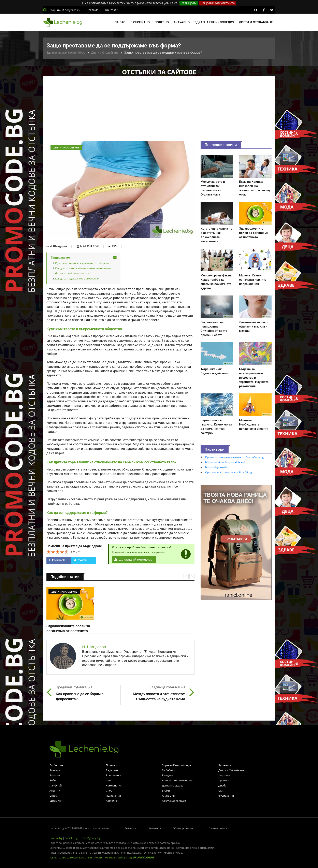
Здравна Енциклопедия (177, 765)
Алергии (55, 791)
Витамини (56, 801)
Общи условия (183, 828)
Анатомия (168, 796)
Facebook (57, 560)
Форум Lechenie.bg (174, 801)
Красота (223, 780)
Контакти (112, 10)
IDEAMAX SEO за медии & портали (71, 857)
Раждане (168, 775)
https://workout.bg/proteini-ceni (225, 462)
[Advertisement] (159, 110)
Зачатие (55, 775)
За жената (225, 765)
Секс (109, 780)
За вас (120, 22)
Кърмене (224, 775)
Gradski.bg (56, 838)
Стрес (53, 796)
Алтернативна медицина (178, 780)
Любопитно (140, 22)
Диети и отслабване (256, 22)
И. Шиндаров (59, 246)
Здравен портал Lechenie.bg (66, 53)
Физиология (226, 796)
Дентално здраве (173, 785)
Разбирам (189, 3)
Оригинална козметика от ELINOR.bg (229, 472)
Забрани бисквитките (218, 3)
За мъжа (55, 770)
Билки (166, 791)
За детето (112, 770)
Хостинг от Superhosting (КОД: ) (125, 857)
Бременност (114, 775)
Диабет (223, 785)
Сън (221, 791)
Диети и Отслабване (105, 53)
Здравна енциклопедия (214, 22)
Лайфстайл (56, 785)
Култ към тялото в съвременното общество (83, 263)
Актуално (182, 22)
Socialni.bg (71, 838)
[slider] (58, 552)
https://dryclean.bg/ (217, 467)
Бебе (53, 780)
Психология (113, 796)
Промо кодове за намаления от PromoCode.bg (234, 457)
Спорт (110, 791)
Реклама (93, 10)
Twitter (81, 560)
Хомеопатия (114, 785)
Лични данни (218, 828)
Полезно (162, 22)
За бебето (168, 770)
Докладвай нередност (134, 559)
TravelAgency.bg (90, 838)
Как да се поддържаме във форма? (77, 278)
